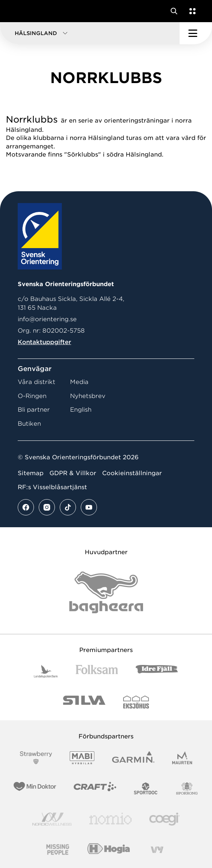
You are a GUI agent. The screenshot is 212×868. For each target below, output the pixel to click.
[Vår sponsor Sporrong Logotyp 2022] (187, 788)
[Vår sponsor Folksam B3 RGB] (97, 671)
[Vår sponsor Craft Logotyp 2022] (95, 788)
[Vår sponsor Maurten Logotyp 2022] (182, 758)
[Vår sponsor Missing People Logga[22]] (58, 850)
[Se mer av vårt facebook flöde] (26, 507)
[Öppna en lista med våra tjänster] (191, 11)
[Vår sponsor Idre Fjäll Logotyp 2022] (157, 671)
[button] (90, 33)
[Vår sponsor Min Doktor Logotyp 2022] (35, 788)
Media (79, 382)
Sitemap (31, 473)
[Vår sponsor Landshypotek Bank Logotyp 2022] (46, 671)
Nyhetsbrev (88, 396)
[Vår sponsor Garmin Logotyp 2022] (133, 758)
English (81, 410)
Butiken (29, 424)
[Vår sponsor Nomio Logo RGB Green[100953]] (110, 819)
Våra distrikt (37, 382)
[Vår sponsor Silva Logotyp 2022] (84, 702)
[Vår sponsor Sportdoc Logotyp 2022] (146, 788)
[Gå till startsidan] (20, 11)
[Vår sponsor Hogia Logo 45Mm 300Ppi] (109, 850)
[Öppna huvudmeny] (196, 33)
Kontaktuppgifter (44, 342)
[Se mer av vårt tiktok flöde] (68, 507)
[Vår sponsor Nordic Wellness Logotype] (52, 819)
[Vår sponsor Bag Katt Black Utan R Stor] (106, 592)
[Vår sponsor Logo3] (164, 819)
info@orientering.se (47, 319)
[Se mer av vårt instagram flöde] (47, 507)
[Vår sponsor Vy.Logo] (157, 850)
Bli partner (34, 410)
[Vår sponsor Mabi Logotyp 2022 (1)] (82, 758)
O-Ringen (32, 396)
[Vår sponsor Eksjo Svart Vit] (136, 702)
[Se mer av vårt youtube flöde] (89, 507)
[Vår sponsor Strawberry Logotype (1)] (36, 758)
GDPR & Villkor (73, 473)
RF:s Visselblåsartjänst (52, 487)
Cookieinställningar (132, 473)
